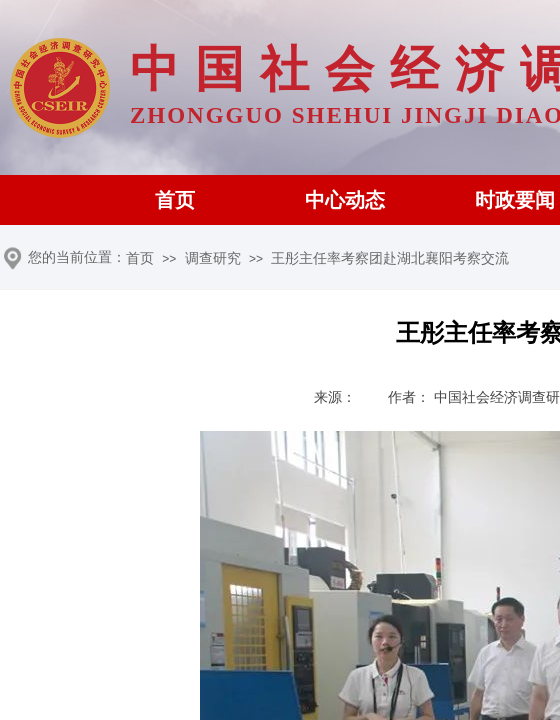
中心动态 (345, 200)
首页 (175, 200)
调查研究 (213, 258)
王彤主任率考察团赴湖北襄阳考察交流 (390, 258)
